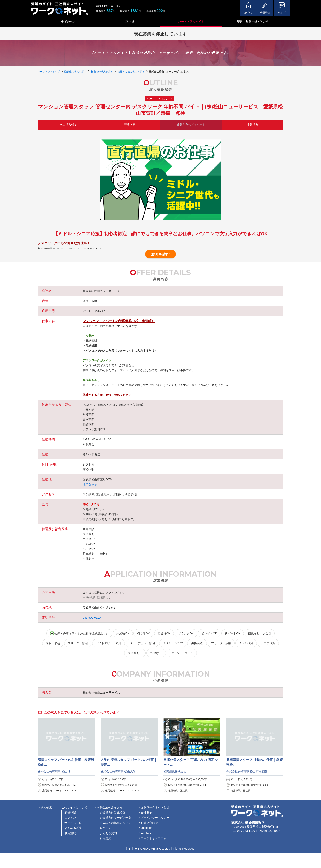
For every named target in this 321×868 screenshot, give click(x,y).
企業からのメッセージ (191, 124)
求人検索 (46, 807)
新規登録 (70, 813)
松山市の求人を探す (102, 72)
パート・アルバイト (191, 22)
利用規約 (70, 833)
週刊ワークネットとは (155, 807)
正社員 (130, 22)
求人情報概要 (68, 124)
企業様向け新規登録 (113, 813)
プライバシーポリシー (155, 818)
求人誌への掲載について (115, 823)
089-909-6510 (92, 618)
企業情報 (253, 124)
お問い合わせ (149, 823)
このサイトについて (74, 807)
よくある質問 (73, 828)
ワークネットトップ (49, 72)
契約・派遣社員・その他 (253, 22)
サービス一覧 (73, 823)
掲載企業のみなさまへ (111, 807)
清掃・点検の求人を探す (131, 72)
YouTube (146, 833)
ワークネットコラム (154, 838)
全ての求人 (68, 22)
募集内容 (130, 124)
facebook (146, 828)
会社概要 (146, 813)
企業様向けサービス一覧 (115, 818)
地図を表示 (90, 484)
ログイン (70, 818)
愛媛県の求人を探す (75, 72)
